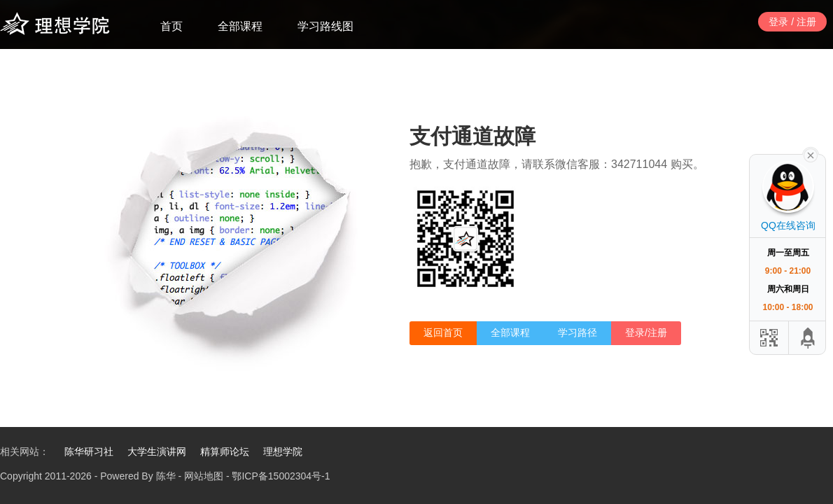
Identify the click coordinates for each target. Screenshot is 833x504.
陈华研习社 (89, 451)
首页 (171, 26)
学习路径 (577, 332)
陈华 (166, 476)
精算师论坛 (225, 451)
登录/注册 (646, 332)
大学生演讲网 (157, 451)
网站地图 (204, 476)
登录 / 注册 (792, 22)
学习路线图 (325, 26)
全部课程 (240, 26)
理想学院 (283, 451)
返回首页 (443, 332)
